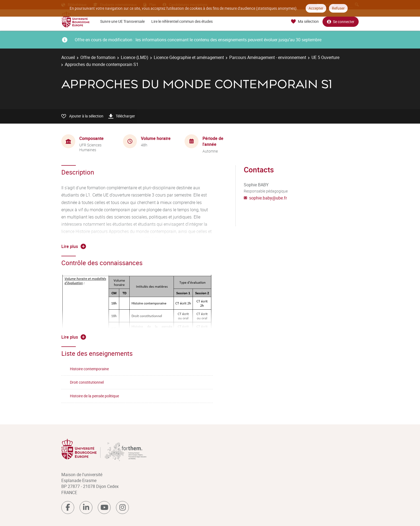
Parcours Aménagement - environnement (268, 57)
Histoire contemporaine (89, 369)
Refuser (338, 8)
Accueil (68, 57)
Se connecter (341, 22)
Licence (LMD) (135, 57)
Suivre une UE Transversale (122, 21)
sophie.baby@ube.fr (268, 198)
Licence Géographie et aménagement (189, 57)
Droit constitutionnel (87, 382)
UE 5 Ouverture (325, 57)
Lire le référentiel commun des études (182, 21)
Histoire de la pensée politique (94, 396)
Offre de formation (98, 57)
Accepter (316, 8)
